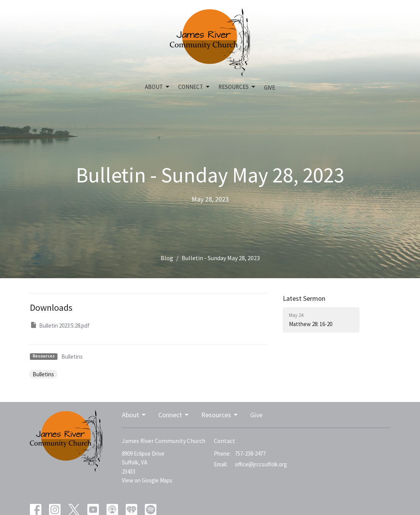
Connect (194, 87)
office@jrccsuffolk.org (261, 464)
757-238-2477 (250, 453)
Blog (167, 258)
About (158, 87)
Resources (237, 87)
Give (270, 88)
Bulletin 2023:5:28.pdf (60, 325)
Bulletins (72, 357)
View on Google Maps (147, 480)
